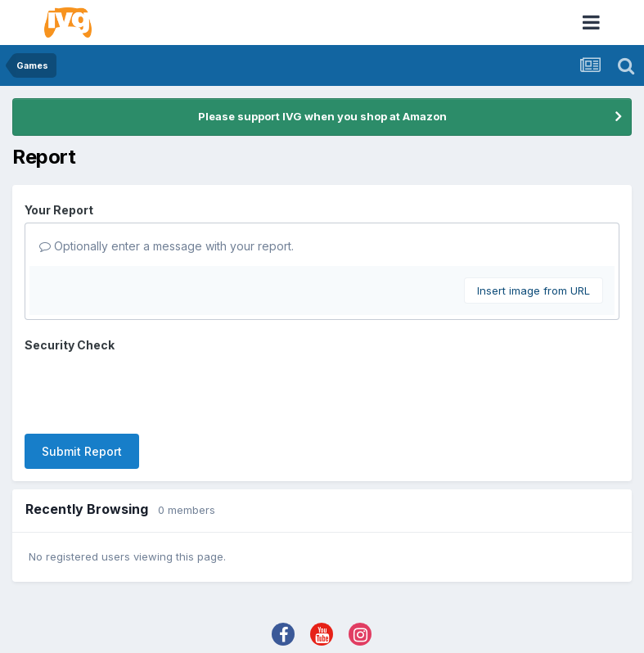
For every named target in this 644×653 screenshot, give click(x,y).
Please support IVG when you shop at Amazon (322, 116)
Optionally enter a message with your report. (167, 246)
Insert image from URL (534, 290)
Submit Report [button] (82, 451)
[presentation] (149, 390)
